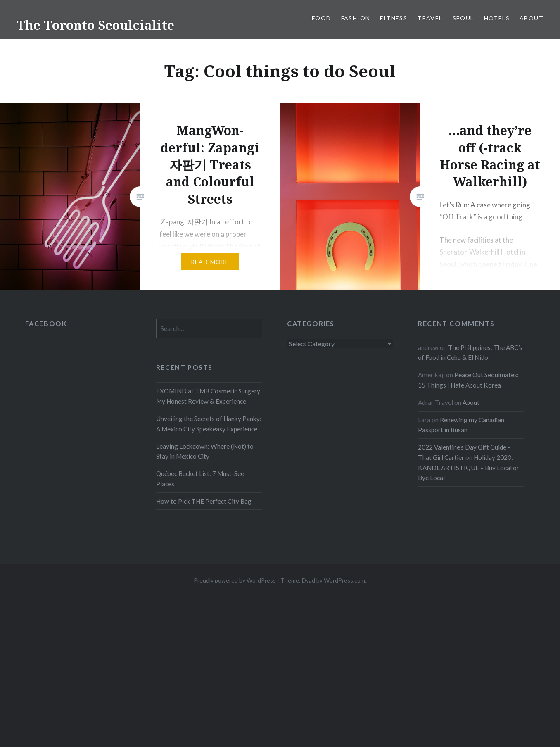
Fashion (356, 18)
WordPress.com (344, 580)
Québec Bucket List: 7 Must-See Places (200, 479)
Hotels (497, 18)
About (532, 18)
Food (322, 18)
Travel (430, 18)
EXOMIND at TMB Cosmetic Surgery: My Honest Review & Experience (209, 396)
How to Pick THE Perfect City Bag (204, 501)
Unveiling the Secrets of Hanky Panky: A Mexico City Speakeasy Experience (209, 424)
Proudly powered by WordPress (235, 580)
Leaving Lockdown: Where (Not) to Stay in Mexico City (205, 451)
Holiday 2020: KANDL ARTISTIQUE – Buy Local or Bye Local (469, 468)
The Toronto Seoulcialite (95, 25)
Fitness (394, 18)
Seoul (463, 18)
